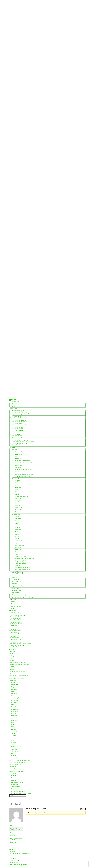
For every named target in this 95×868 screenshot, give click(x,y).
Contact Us (13, 867)
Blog (14, 406)
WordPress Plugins (18, 411)
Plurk (17, 521)
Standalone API (17, 438)
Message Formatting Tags (23, 461)
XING (17, 543)
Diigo (17, 485)
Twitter (17, 532)
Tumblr (17, 534)
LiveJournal (19, 507)
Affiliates (12, 851)
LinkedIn (18, 505)
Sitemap (12, 856)
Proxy (17, 472)
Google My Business (21, 496)
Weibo (17, 539)
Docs (13, 447)
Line (17, 503)
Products (15, 408)
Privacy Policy (14, 858)
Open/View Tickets (18, 586)
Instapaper (19, 501)
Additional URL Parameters (24, 470)
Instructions (16, 479)
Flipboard (18, 492)
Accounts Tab (19, 452)
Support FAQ (19, 554)
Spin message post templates (24, 474)
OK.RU (17, 516)
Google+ (18, 494)
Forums (15, 584)
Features (15, 450)
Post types (18, 565)
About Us (12, 849)
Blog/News (16, 402)
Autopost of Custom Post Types (25, 463)
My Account (16, 593)
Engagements (16, 839)
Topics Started (16, 829)
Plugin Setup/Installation (23, 561)
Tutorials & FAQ (17, 550)
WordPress (19, 541)
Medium (18, 512)
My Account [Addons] (19, 595)
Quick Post (18, 465)
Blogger (18, 481)
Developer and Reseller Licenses (20, 854)
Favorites (14, 842)
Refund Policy (14, 862)
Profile (13, 826)
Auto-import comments (22, 476)
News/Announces (18, 404)
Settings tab (19, 454)
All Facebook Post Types (23, 570)
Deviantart (18, 483)
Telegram (18, 530)
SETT (17, 525)
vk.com (17, 536)
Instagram (18, 499)
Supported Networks (22, 556)
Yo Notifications (20, 545)
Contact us (16, 588)
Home (14, 399)
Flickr (17, 490)
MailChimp (19, 510)
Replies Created (14, 834)
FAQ (16, 552)
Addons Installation (21, 563)
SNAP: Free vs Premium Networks (26, 559)
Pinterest (18, 519)
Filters (17, 456)
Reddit (17, 523)
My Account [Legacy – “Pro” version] (23, 597)
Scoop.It (18, 527)
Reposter (18, 458)
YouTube (18, 547)
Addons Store (16, 590)
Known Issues (17, 581)
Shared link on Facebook (23, 567)
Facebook (18, 487)
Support (15, 577)
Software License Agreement (18, 865)
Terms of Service (15, 860)
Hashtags (18, 467)
